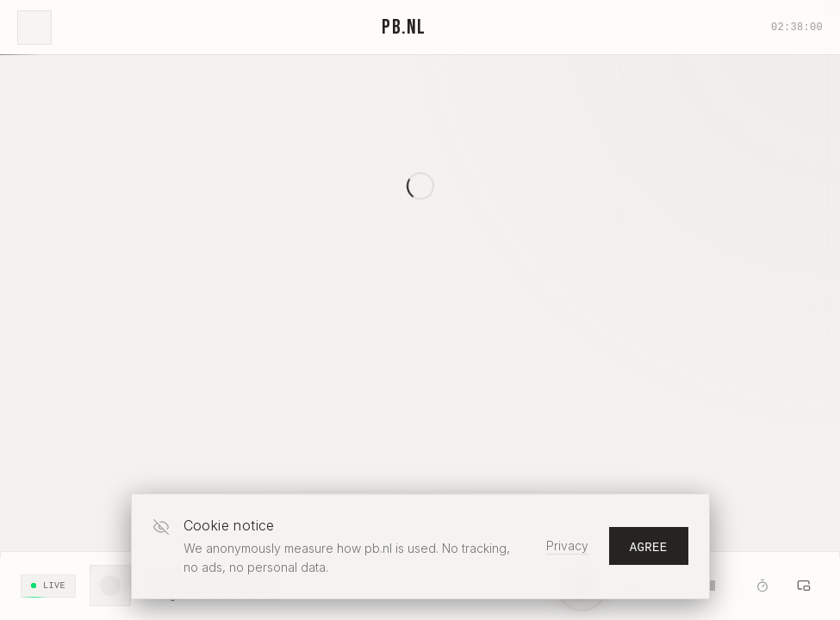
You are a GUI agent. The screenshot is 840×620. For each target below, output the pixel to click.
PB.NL (404, 27)
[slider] (710, 586)
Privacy (567, 546)
